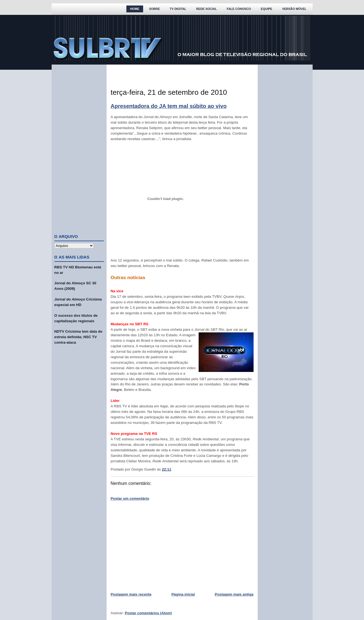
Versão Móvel (294, 9)
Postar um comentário (130, 498)
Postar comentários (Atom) (148, 613)
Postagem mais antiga (234, 594)
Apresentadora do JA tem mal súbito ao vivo (169, 106)
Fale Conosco (239, 9)
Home (135, 9)
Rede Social (206, 9)
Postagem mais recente (131, 594)
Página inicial (183, 594)
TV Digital (178, 9)
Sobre (155, 9)
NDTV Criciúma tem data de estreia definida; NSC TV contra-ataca (78, 337)
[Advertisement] (79, 147)
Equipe (266, 9)
